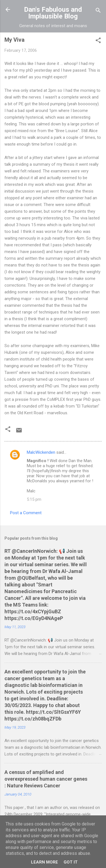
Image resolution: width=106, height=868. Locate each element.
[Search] (98, 11)
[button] (98, 41)
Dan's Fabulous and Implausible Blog (53, 13)
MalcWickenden (41, 452)
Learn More (44, 862)
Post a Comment (26, 513)
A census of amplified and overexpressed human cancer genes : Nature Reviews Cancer (46, 779)
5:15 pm (34, 499)
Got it (71, 862)
